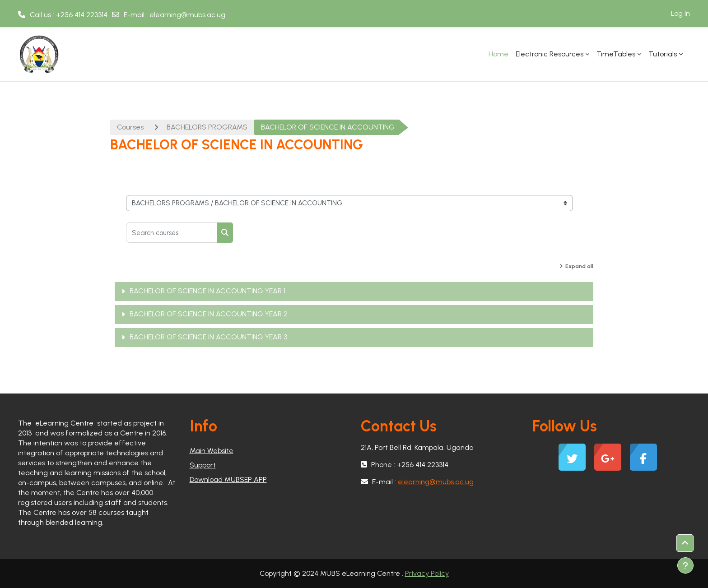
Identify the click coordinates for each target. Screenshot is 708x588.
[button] (685, 543)
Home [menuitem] (498, 54)
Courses (130, 127)
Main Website (212, 451)
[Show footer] (685, 565)
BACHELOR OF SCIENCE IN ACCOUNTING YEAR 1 (207, 291)
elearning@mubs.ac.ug (187, 15)
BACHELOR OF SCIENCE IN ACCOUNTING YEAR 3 (208, 337)
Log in (680, 13)
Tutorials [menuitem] (663, 54)
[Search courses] (172, 233)
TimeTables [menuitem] (616, 54)
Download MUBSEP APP (228, 479)
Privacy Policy (427, 573)
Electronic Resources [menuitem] (550, 54)
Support (203, 465)
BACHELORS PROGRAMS (207, 127)
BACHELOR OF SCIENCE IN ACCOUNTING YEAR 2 (209, 314)
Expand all (579, 266)
